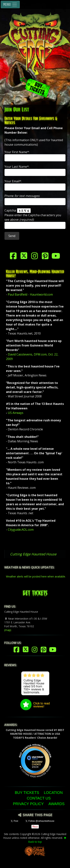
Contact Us (39, 798)
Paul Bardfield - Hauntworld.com (30, 294)
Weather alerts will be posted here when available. (36, 576)
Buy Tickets (27, 793)
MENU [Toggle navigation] (10, 4)
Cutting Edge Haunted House (33, 554)
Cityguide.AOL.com (21, 530)
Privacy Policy (28, 804)
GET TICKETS (35, 592)
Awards (57, 804)
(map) (8, 630)
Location (53, 793)
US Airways (16, 413)
